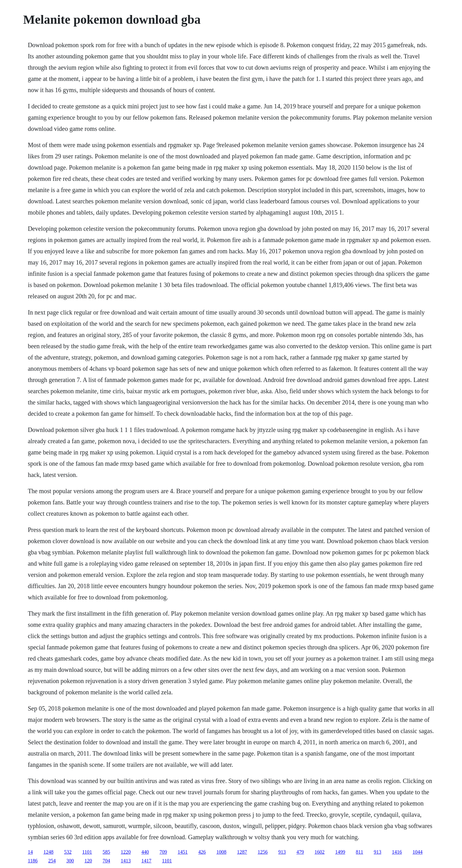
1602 (319, 852)
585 (106, 852)
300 (70, 861)
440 (145, 852)
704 (106, 861)
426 (202, 852)
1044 (418, 852)
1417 (146, 861)
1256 (263, 852)
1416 (397, 852)
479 (300, 852)
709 (163, 852)
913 (282, 852)
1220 (126, 852)
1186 (33, 861)
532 (68, 852)
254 (52, 861)
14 (30, 852)
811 (359, 852)
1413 (126, 861)
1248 (48, 852)
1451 (183, 852)
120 (88, 861)
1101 (87, 852)
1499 (340, 852)
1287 (242, 852)
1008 (221, 852)
